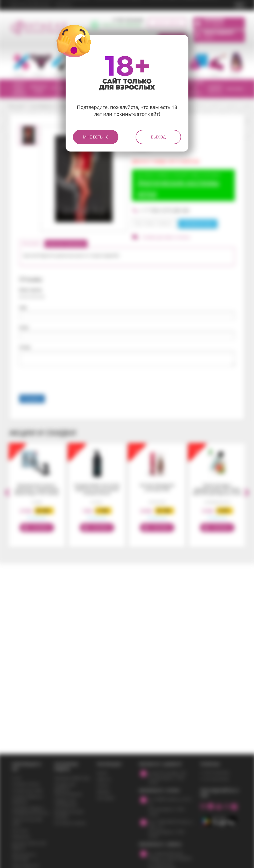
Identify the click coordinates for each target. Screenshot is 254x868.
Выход (158, 137)
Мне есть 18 (96, 137)
